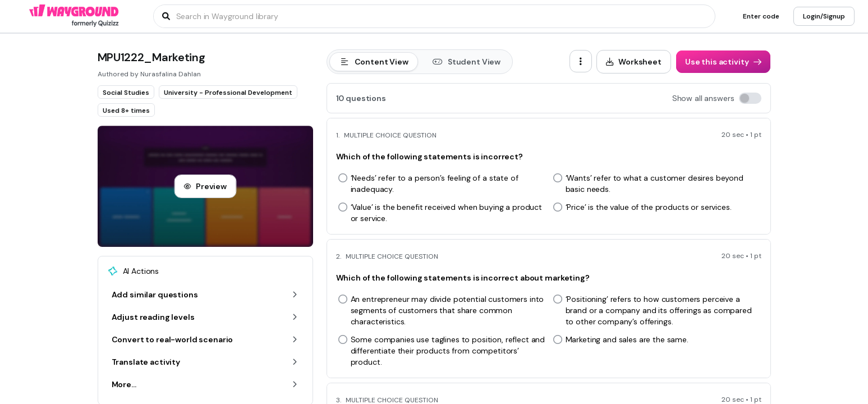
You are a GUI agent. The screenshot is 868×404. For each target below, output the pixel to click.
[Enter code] (761, 16)
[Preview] (205, 186)
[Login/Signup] (824, 16)
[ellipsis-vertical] (581, 61)
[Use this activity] (723, 62)
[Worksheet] (634, 62)
